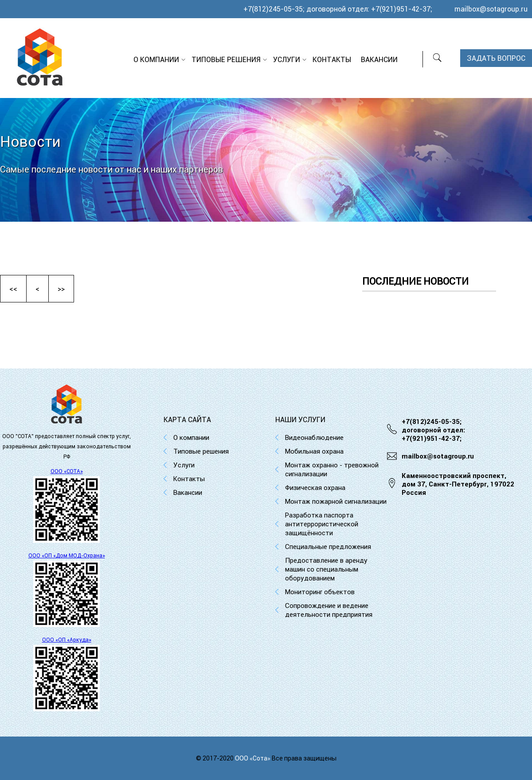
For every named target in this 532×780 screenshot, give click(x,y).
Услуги (287, 59)
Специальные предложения (328, 547)
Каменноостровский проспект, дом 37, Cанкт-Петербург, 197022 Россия (458, 484)
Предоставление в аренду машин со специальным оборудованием (326, 569)
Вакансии (379, 59)
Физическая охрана (315, 488)
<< (13, 289)
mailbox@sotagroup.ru (491, 9)
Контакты (332, 59)
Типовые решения (226, 59)
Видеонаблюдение (314, 437)
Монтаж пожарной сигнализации (336, 501)
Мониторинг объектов (320, 592)
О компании (156, 59)
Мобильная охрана (314, 451)
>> (61, 289)
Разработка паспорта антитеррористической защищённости (322, 524)
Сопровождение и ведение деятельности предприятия (329, 610)
